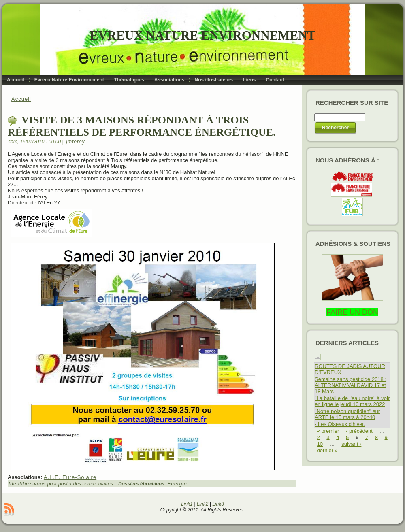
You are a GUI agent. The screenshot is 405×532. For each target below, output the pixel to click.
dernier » (327, 450)
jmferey (75, 142)
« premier (328, 431)
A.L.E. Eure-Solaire (70, 477)
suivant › (351, 444)
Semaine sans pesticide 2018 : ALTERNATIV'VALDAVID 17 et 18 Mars (351, 385)
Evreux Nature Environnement (203, 35)
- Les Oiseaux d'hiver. (340, 424)
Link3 (218, 504)
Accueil (21, 99)
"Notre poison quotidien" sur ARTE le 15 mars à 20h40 (347, 414)
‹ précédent (359, 431)
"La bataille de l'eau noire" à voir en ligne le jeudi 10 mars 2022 (352, 401)
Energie (177, 484)
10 (320, 444)
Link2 (203, 504)
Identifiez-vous (27, 484)
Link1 (187, 504)
